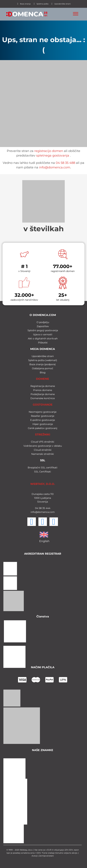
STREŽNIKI (43, 435)
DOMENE (43, 379)
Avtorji (35, 856)
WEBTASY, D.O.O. (43, 484)
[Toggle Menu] (76, 14)
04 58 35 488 (65, 163)
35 (43, 508)
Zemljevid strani (46, 856)
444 (48, 508)
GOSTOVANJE (43, 405)
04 (37, 508)
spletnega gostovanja (53, 156)
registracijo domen (49, 151)
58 (40, 508)
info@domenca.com (55, 167)
